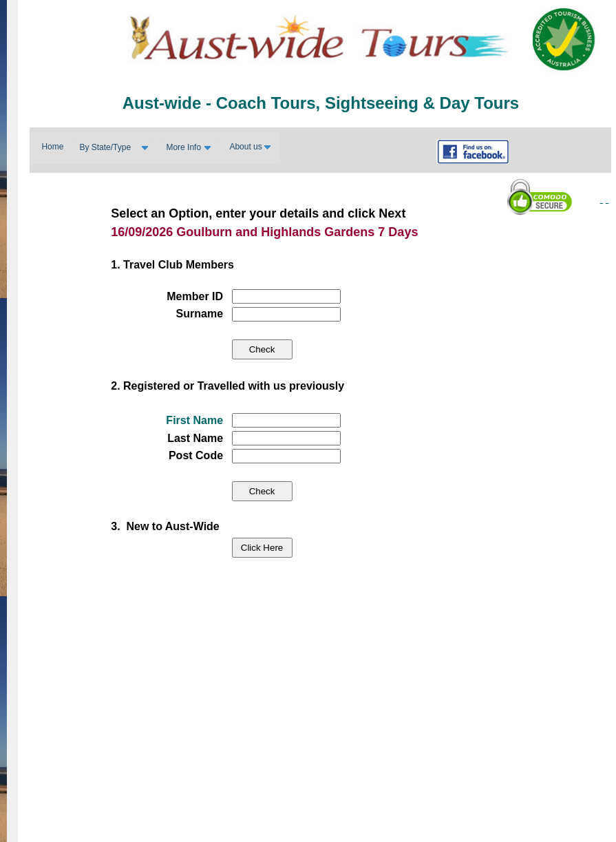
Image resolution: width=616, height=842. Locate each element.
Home (52, 147)
